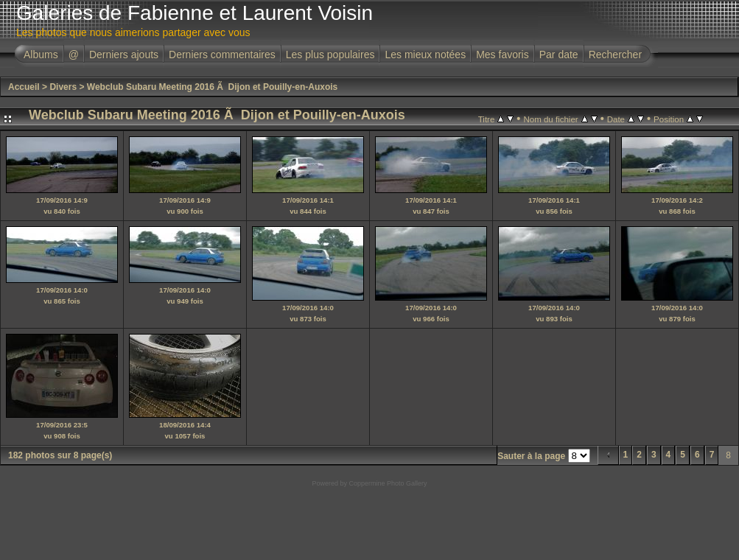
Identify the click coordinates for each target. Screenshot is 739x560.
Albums (41, 55)
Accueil (24, 87)
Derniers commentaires (222, 55)
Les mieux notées (425, 55)
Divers (63, 87)
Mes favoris (502, 55)
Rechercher (615, 55)
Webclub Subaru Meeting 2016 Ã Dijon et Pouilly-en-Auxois (213, 87)
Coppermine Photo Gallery (388, 483)
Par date (559, 55)
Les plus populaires (330, 55)
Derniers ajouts (124, 55)
